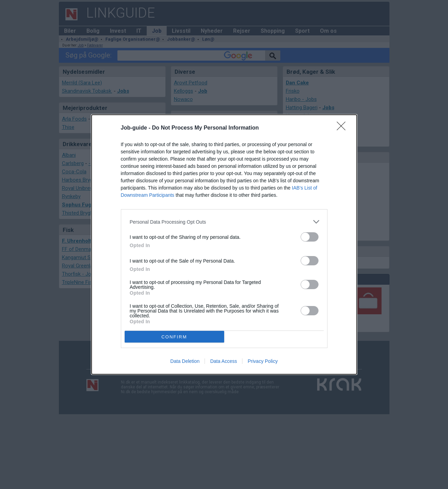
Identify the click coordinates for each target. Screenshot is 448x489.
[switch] (310, 237)
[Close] (343, 128)
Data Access (223, 361)
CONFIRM (174, 337)
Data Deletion (185, 361)
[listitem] (224, 222)
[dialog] (224, 244)
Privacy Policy (263, 361)
